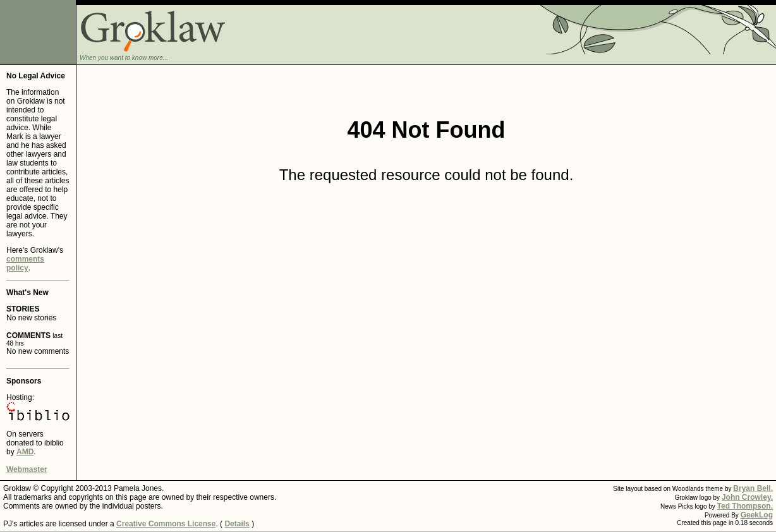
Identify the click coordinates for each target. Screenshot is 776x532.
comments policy (25, 263)
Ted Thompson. (745, 506)
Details (237, 524)
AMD (25, 452)
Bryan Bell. (753, 488)
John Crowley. (747, 497)
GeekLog (757, 515)
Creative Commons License (166, 524)
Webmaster (27, 469)
